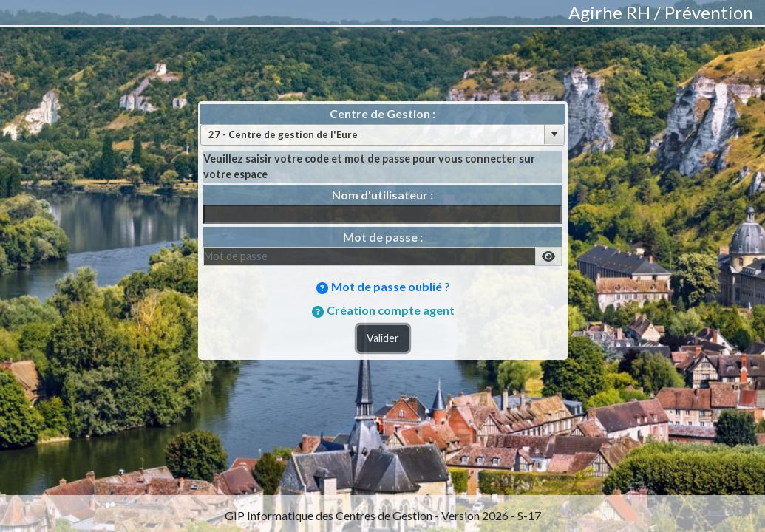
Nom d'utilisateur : (382, 195)
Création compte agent (391, 310)
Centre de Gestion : (382, 113)
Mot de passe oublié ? (391, 286)
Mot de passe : (383, 237)
